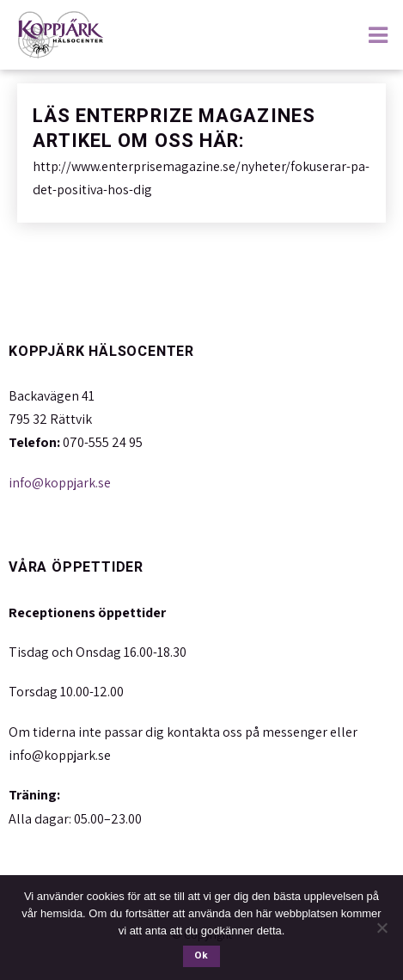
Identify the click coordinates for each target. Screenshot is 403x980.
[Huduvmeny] (382, 33)
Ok (201, 955)
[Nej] (382, 928)
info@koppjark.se (60, 483)
